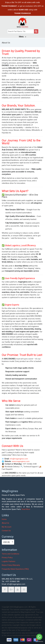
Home (4, 519)
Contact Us (6, 531)
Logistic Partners (9, 561)
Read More (26, 509)
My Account (7, 527)
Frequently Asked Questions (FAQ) (15, 569)
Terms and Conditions (10, 554)
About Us (5, 523)
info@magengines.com (19, 459)
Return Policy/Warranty (11, 565)
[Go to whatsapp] (39, 637)
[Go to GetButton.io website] (39, 642)
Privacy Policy (7, 558)
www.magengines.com (21, 461)
